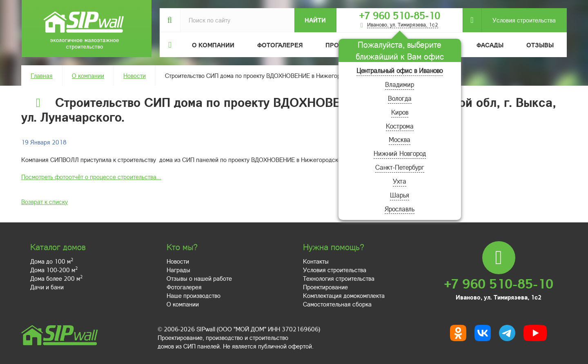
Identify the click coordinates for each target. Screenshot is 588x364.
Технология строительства (339, 278)
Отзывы (540, 45)
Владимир (400, 84)
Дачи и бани (47, 287)
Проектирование (325, 287)
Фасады (490, 45)
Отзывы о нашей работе (199, 278)
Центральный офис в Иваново (400, 70)
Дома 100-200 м (54, 270)
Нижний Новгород (400, 153)
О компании (88, 75)
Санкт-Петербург (400, 167)
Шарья (400, 195)
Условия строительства (519, 20)
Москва (400, 139)
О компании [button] (213, 45)
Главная (42, 75)
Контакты (316, 261)
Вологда (400, 98)
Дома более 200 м (56, 278)
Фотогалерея (280, 45)
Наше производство (194, 295)
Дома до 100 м (52, 261)
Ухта (400, 181)
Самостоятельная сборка (337, 304)
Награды (178, 270)
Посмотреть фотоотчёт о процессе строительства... (91, 177)
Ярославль (400, 209)
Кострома (400, 126)
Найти (315, 20)
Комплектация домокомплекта (344, 295)
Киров (400, 112)
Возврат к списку (45, 202)
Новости (135, 75)
